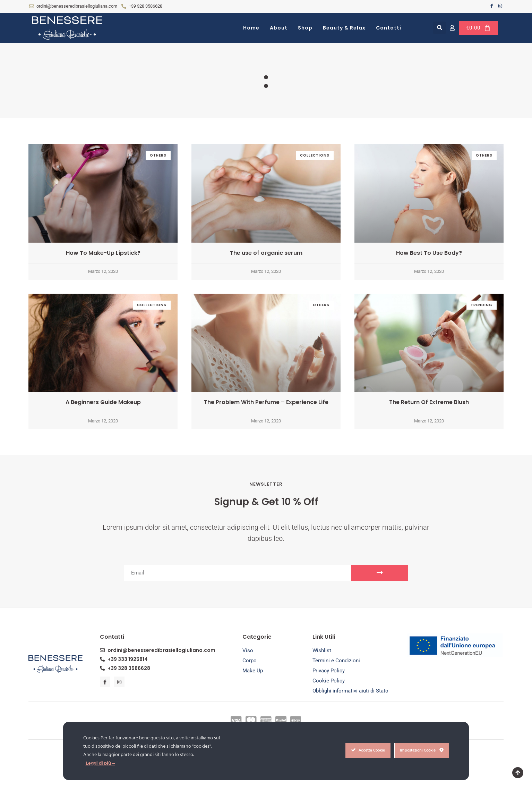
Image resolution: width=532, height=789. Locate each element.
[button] (439, 28)
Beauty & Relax (344, 28)
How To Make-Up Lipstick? (103, 253)
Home (251, 28)
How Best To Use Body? (429, 253)
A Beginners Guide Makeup (103, 402)
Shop (305, 28)
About (279, 28)
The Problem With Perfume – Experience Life (266, 402)
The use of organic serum (266, 253)
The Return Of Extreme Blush (429, 402)
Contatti (389, 28)
